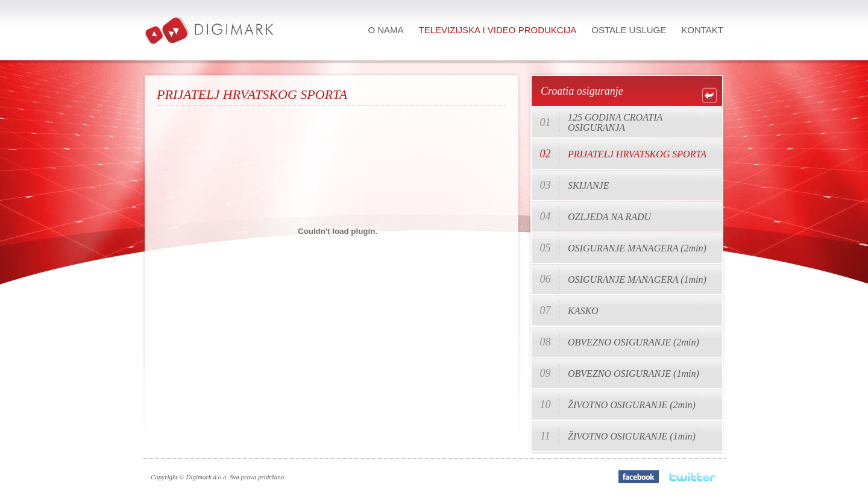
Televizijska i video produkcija (498, 30)
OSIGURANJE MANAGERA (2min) (637, 248)
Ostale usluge (629, 30)
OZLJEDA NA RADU (609, 217)
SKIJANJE (588, 185)
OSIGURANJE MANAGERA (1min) (637, 279)
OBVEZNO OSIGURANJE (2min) (634, 342)
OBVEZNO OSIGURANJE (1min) (634, 374)
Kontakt (702, 30)
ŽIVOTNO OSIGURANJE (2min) (632, 405)
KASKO (583, 311)
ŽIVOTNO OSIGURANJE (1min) (632, 436)
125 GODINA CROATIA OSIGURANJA (615, 122)
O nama (385, 30)
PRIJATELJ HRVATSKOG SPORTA (637, 154)
